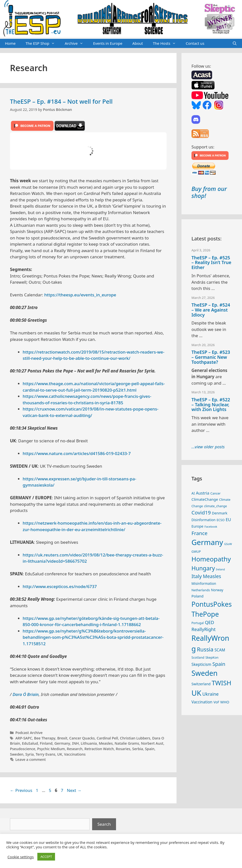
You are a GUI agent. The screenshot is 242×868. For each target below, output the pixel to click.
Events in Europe (108, 43)
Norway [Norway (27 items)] (217, 590)
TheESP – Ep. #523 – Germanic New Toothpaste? (211, 357)
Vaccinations (75, 754)
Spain (150, 749)
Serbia (138, 749)
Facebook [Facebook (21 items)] (211, 526)
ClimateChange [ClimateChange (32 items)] (205, 499)
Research (75, 749)
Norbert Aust (152, 743)
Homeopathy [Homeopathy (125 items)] (211, 559)
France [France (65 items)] (199, 533)
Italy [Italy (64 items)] (197, 576)
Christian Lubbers (135, 738)
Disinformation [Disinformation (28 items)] (204, 520)
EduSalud (30, 743)
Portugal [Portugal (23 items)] (198, 623)
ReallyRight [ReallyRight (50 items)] (204, 629)
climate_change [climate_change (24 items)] (215, 506)
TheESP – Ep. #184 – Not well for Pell (61, 101)
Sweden (17, 754)
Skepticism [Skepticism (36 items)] (201, 664)
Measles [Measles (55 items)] (212, 576)
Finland (46, 743)
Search (104, 824)
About (138, 43)
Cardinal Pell (107, 738)
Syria (30, 754)
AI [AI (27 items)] (193, 493)
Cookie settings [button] (21, 857)
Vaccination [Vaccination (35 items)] (202, 702)
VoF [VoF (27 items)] (216, 702)
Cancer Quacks (82, 738)
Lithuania (89, 743)
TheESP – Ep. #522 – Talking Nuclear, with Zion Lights (211, 405)
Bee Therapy (45, 738)
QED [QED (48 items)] (210, 622)
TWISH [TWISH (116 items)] (221, 683)
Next (74, 790)
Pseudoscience (23, 749)
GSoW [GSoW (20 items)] (228, 544)
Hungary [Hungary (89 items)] (203, 568)
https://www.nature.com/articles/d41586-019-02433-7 (77, 453)
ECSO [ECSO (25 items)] (221, 520)
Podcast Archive (29, 733)
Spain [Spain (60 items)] (219, 664)
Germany (62, 743)
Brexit (62, 738)
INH (76, 743)
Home (10, 43)
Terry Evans (45, 754)
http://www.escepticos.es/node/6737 (60, 586)
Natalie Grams (127, 743)
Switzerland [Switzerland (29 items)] (201, 684)
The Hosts (167, 44)
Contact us (195, 43)
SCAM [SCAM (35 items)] (220, 650)
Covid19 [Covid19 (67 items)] (201, 512)
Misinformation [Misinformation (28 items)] (204, 583)
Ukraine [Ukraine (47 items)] (211, 694)
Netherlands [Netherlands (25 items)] (201, 590)
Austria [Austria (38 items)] (203, 493)
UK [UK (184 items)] (196, 693)
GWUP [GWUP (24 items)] (196, 552)
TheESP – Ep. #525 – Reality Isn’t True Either (211, 263)
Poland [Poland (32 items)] (197, 596)
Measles (106, 743)
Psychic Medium (51, 749)
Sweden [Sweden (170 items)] (205, 673)
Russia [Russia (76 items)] (205, 649)
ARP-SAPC (24, 738)
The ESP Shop (43, 44)
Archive (76, 44)
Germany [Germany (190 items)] (207, 542)
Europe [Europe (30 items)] (197, 526)
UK (60, 754)
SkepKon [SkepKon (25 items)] (212, 657)
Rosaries (123, 749)
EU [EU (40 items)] (228, 520)
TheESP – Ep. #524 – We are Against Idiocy (211, 310)
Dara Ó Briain (26, 694)
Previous (21, 790)
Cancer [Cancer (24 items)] (215, 493)
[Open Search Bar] (235, 44)
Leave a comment (31, 759)
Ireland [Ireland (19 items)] (220, 569)
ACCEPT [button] (46, 857)
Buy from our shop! (209, 192)
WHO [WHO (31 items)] (225, 702)
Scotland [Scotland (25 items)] (198, 657)
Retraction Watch (99, 749)
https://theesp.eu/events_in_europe (80, 295)
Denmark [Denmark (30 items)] (220, 513)
